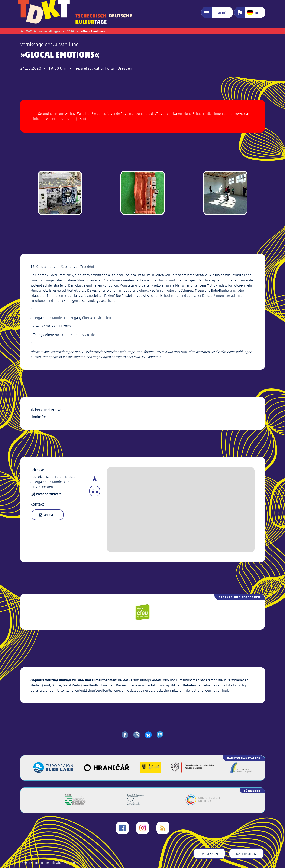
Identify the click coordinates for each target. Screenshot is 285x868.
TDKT (29, 31)
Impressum (209, 854)
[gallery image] (60, 193)
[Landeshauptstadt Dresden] (151, 771)
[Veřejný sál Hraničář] (106, 771)
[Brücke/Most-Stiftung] (241, 771)
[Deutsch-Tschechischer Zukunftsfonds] (136, 804)
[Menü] (217, 12)
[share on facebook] (125, 735)
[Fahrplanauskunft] (95, 491)
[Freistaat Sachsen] (76, 804)
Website (48, 515)
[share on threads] (137, 735)
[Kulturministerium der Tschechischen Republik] (203, 804)
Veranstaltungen (49, 31)
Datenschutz (246, 854)
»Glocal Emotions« (93, 31)
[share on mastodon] (160, 735)
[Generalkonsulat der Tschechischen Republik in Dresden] (196, 771)
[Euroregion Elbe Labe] (53, 771)
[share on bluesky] (148, 735)
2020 (71, 31)
